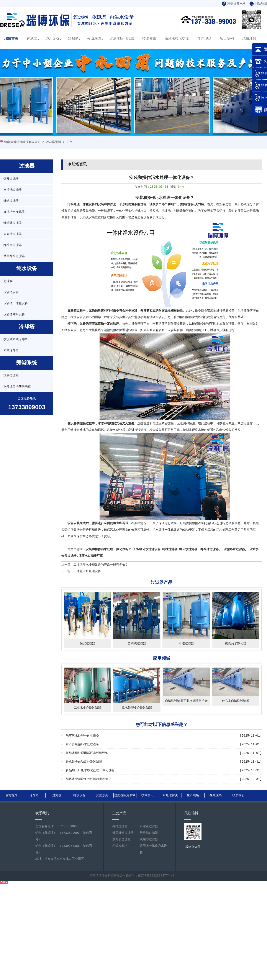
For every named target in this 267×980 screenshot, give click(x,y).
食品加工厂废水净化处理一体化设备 (90, 770)
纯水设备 (52, 39)
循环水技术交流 (177, 39)
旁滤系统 (94, 39)
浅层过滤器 (11, 375)
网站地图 (258, 4)
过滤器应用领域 (122, 39)
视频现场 (216, 795)
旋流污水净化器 (14, 212)
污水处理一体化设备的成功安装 (174, 530)
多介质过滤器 (13, 234)
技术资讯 (149, 39)
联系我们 (238, 795)
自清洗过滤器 (13, 190)
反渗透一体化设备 (16, 303)
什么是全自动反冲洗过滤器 (84, 762)
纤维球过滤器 (13, 223)
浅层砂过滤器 (149, 839)
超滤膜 (8, 281)
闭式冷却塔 (11, 350)
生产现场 (205, 39)
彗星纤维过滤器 (14, 256)
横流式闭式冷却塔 (16, 339)
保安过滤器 (11, 179)
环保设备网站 (234, 4)
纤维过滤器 (11, 201)
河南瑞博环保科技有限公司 (22, 142)
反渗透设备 (11, 292)
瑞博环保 (249, 39)
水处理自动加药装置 (17, 386)
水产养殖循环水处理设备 (82, 744)
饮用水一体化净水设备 (153, 849)
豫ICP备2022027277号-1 (156, 876)
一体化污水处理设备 (87, 571)
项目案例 (227, 39)
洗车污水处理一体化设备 (82, 736)
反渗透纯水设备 (14, 314)
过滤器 (32, 39)
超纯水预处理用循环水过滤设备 (87, 753)
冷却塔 (73, 39)
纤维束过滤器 (13, 245)
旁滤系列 (102, 795)
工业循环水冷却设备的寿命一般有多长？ (101, 565)
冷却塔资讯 (54, 142)
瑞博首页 (11, 39)
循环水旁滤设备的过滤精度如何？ (88, 779)
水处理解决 (170, 795)
